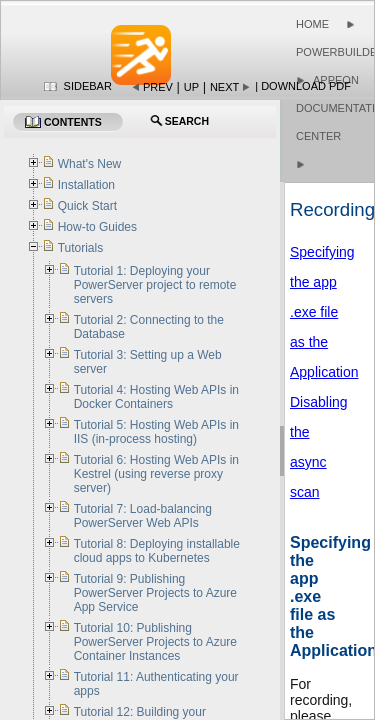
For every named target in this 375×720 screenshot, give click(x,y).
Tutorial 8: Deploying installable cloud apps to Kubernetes (157, 551)
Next (224, 87)
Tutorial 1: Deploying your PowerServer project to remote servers (155, 285)
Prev (158, 87)
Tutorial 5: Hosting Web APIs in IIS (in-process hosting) (156, 432)
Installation (86, 185)
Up (191, 87)
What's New (90, 164)
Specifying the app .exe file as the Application (324, 312)
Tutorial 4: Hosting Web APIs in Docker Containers (156, 397)
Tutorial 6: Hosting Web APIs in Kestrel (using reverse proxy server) (156, 474)
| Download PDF (303, 86)
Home (312, 24)
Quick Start (87, 206)
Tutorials (81, 248)
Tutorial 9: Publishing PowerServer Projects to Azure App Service (155, 593)
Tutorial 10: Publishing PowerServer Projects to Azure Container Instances (155, 642)
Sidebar (88, 86)
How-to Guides (97, 227)
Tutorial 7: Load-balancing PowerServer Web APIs (143, 516)
